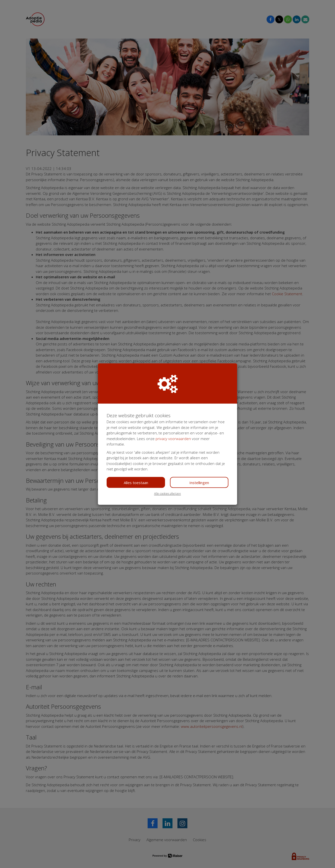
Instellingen (199, 483)
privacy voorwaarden (173, 439)
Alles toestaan (136, 483)
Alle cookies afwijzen (167, 494)
